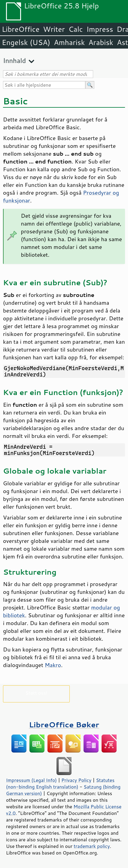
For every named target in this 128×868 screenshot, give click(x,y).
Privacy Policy (76, 780)
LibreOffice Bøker (64, 724)
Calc (76, 29)
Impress (100, 29)
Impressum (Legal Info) (31, 780)
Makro (53, 665)
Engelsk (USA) (26, 42)
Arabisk (101, 42)
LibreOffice (21, 29)
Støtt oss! (36, 693)
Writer (54, 29)
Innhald (14, 60)
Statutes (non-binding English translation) (60, 783)
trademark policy (92, 846)
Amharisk (69, 42)
